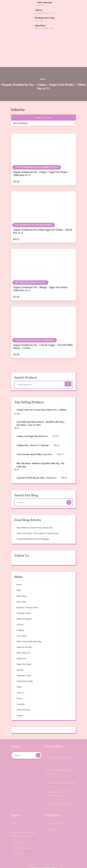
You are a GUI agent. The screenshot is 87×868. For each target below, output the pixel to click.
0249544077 (43, 5)
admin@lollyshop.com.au (45, 13)
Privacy (20, 693)
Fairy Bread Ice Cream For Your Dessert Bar (38, 522)
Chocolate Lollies (25, 607)
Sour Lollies (22, 630)
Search (68, 373)
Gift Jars (21, 619)
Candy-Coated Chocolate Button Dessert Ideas (59, 804)
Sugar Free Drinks (25, 658)
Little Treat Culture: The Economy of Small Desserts (41, 527)
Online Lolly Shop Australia (25, 846)
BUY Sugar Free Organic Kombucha (34, 329)
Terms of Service (25, 704)
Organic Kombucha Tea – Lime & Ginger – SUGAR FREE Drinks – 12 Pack (42, 335)
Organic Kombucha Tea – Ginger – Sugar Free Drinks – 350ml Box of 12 (40, 161)
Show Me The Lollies (56, 821)
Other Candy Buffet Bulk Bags (31, 636)
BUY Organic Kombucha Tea (30, 272)
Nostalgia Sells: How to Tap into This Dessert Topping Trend (59, 791)
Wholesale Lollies (25, 670)
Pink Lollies (22, 590)
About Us (21, 687)
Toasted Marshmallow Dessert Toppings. (36, 533)
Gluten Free (22, 653)
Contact (20, 710)
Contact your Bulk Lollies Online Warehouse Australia (25, 832)
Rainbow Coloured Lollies (29, 602)
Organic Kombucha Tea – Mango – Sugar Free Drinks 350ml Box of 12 (40, 278)
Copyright (21, 698)
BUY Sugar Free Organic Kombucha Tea (37, 154)
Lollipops (21, 624)
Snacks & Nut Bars (26, 641)
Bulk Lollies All (24, 647)
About (20, 681)
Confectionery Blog (26, 675)
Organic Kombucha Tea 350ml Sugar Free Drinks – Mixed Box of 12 (43, 220)
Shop (19, 584)
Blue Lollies (22, 596)
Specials (21, 664)
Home (42, 66)
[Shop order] (43, 110)
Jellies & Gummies (25, 613)
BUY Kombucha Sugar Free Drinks (33, 214)
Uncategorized (54, 827)
